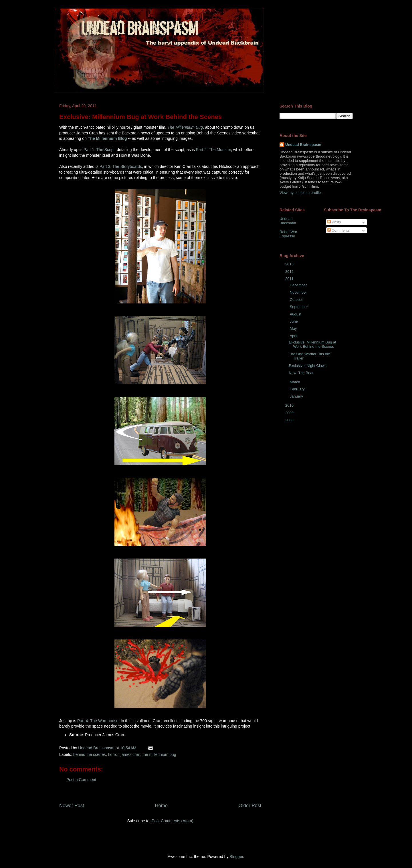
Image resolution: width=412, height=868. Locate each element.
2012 (290, 272)
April (294, 336)
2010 (290, 405)
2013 (290, 264)
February (298, 389)
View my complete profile (300, 193)
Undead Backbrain (288, 221)
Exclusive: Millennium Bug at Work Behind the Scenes (312, 344)
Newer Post (72, 806)
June (294, 321)
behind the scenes (90, 754)
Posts (334, 222)
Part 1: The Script (99, 150)
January (297, 396)
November (299, 292)
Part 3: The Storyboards (121, 166)
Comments (338, 230)
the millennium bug (159, 754)
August (296, 314)
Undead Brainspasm (303, 145)
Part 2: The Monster (214, 150)
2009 (290, 413)
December (299, 285)
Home (161, 806)
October (297, 300)
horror (113, 754)
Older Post (250, 806)
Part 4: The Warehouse (98, 721)
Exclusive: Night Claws (308, 366)
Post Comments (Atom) (172, 821)
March (296, 382)
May (294, 328)
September (299, 307)
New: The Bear (301, 373)
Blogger (236, 857)
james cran (130, 754)
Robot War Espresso (288, 234)
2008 (290, 420)
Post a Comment (81, 780)
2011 (290, 279)
